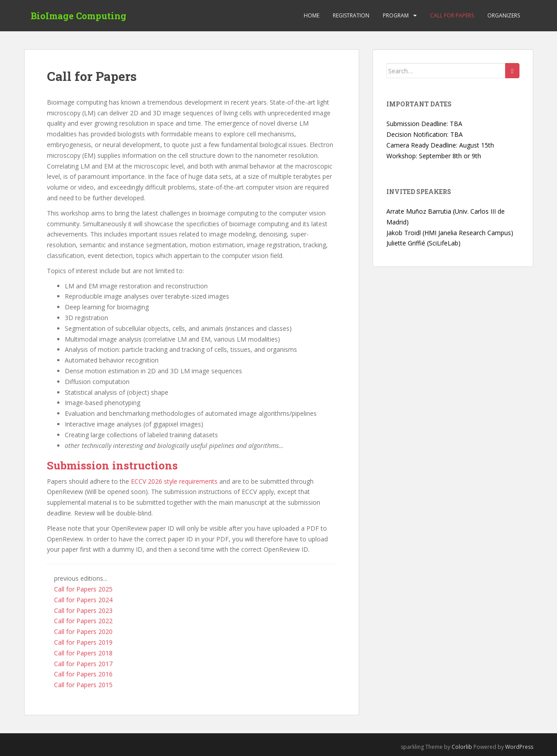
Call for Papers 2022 (83, 621)
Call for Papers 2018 (83, 653)
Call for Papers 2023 (83, 610)
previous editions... (81, 578)
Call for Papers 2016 (83, 674)
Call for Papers (452, 15)
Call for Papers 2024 (83, 600)
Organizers (504, 15)
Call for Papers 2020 (83, 631)
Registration (351, 15)
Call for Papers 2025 (83, 589)
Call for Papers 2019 (83, 642)
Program (396, 15)
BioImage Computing (79, 16)
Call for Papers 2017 (83, 664)
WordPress (519, 747)
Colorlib (462, 747)
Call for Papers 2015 (83, 685)
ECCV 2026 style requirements (175, 481)
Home (312, 15)
